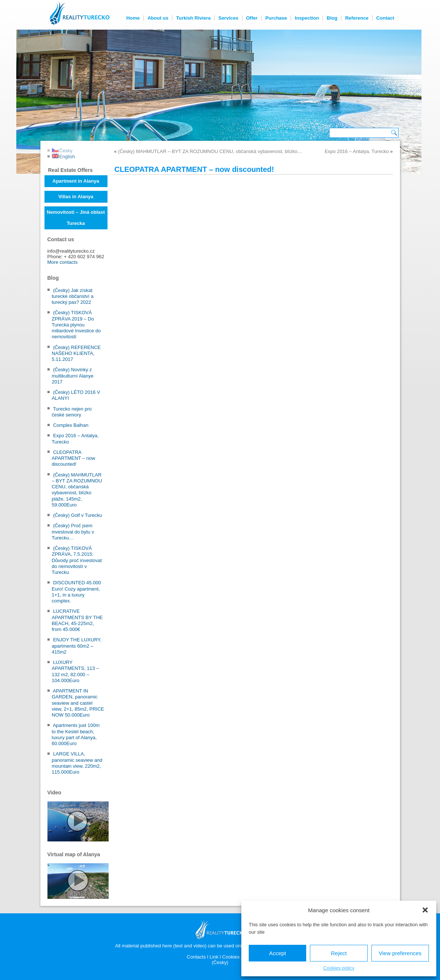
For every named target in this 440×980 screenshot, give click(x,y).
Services (228, 18)
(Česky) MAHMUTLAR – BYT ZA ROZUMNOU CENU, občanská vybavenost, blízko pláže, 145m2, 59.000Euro (77, 490)
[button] (425, 910)
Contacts (196, 957)
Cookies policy (339, 968)
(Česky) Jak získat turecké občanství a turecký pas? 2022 (73, 296)
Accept (278, 953)
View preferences (400, 953)
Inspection (307, 18)
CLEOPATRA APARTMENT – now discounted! (74, 458)
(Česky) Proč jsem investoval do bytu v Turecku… (73, 532)
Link (214, 957)
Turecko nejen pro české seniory (72, 412)
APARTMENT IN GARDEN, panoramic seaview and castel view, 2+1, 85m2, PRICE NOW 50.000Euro (78, 703)
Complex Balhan (71, 425)
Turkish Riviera (193, 18)
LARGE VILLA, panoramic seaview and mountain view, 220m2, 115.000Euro (77, 763)
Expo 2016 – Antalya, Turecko (357, 151)
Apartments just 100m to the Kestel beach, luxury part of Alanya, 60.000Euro (76, 734)
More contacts (63, 262)
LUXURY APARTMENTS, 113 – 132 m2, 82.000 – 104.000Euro (75, 671)
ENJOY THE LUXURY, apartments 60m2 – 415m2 (77, 646)
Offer (252, 18)
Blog (332, 18)
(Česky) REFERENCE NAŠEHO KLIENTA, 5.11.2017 (76, 353)
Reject (339, 953)
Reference (357, 18)
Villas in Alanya (76, 197)
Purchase (276, 18)
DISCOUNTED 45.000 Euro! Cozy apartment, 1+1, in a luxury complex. (77, 592)
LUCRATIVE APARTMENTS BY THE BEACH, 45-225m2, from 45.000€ (77, 620)
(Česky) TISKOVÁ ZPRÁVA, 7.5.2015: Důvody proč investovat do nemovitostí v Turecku (77, 560)
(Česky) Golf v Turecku (77, 515)
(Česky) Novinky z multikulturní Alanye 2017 (73, 376)
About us (158, 18)
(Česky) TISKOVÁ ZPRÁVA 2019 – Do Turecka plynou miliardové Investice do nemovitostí (76, 325)
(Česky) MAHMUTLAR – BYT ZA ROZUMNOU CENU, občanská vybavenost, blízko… (210, 151)
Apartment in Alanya (76, 181)
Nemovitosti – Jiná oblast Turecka (76, 218)
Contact (385, 18)
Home (133, 18)
